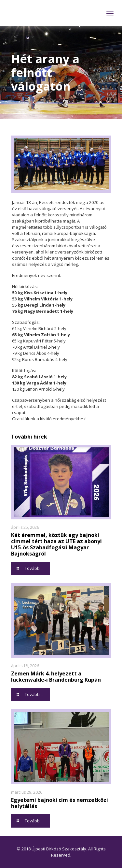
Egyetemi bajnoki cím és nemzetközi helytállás (60, 803)
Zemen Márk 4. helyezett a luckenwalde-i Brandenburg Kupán (56, 677)
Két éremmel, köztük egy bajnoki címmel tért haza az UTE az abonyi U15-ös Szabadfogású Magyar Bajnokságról (56, 544)
